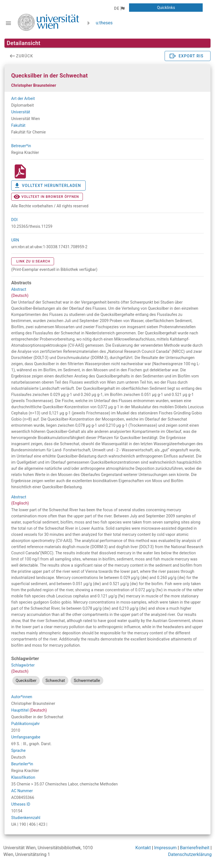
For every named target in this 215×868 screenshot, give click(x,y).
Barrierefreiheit (195, 848)
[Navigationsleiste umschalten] (8, 23)
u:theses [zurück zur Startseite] (104, 23)
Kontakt (143, 848)
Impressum (166, 848)
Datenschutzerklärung (190, 854)
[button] (119, 8)
